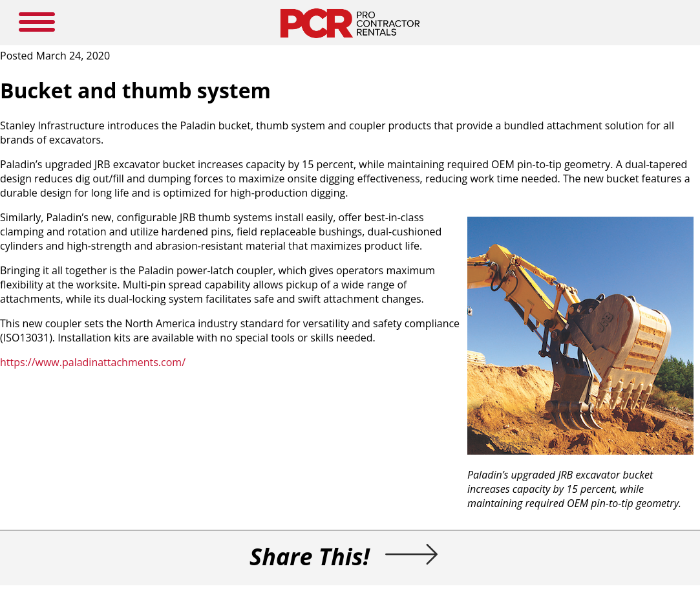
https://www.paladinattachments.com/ (93, 362)
